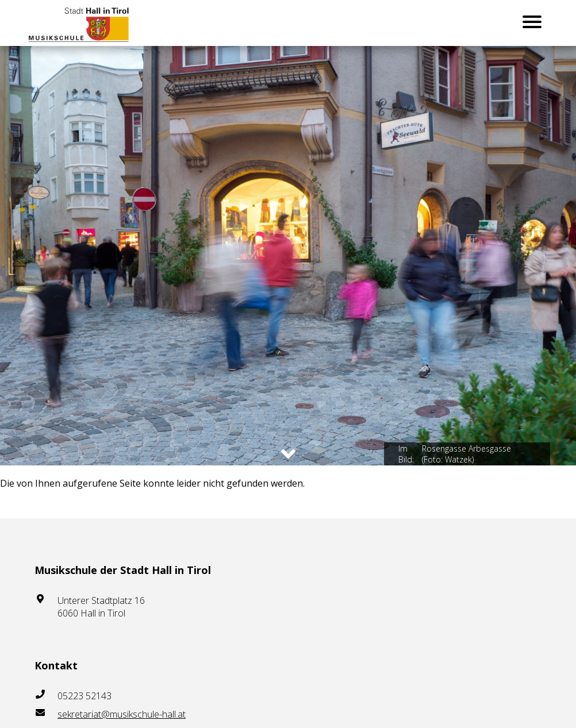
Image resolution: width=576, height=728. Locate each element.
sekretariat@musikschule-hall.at (122, 714)
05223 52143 (85, 696)
